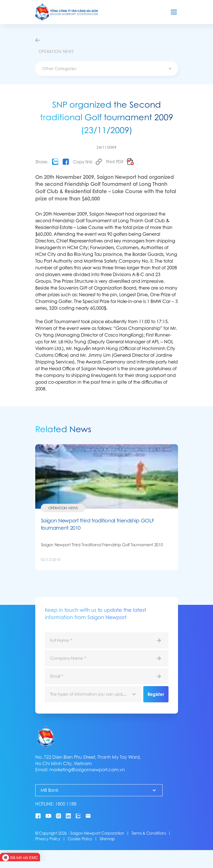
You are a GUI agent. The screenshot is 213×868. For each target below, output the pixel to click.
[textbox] (107, 69)
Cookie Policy (80, 839)
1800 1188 (66, 804)
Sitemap (107, 839)
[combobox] (107, 69)
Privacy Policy (48, 839)
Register (156, 694)
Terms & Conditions (149, 833)
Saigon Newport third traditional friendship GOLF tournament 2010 (98, 524)
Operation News (63, 508)
